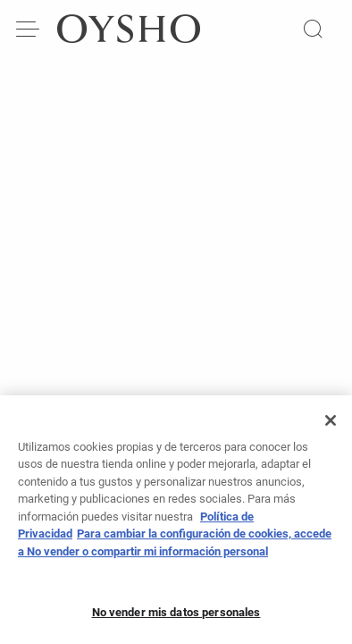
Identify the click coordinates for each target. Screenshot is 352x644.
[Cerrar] (331, 426)
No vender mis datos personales (176, 618)
